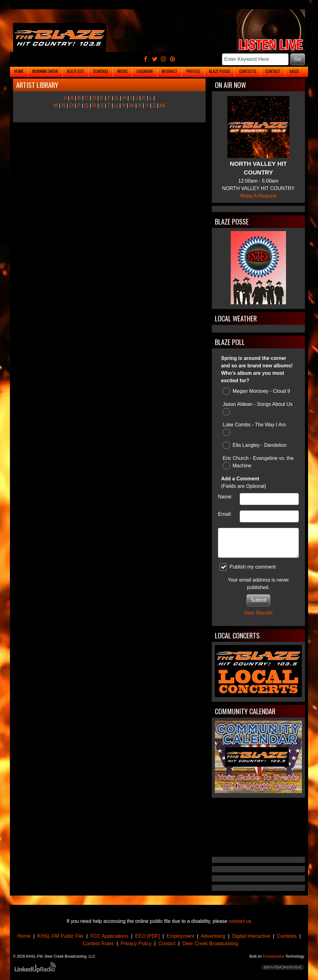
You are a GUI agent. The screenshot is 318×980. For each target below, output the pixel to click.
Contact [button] (273, 71)
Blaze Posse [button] (220, 71)
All (162, 105)
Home (24, 936)
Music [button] (123, 71)
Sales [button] (294, 71)
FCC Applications (109, 936)
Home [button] (19, 71)
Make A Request (259, 196)
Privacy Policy (136, 944)
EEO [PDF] (147, 936)
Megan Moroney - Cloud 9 (256, 391)
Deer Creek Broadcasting (210, 944)
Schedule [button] (101, 71)
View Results (258, 613)
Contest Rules (98, 944)
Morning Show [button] (45, 71)
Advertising (213, 936)
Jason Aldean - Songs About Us (258, 408)
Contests (287, 936)
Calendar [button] (145, 71)
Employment (180, 936)
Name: (225, 497)
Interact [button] (170, 71)
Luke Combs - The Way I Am (254, 429)
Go (298, 59)
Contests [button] (248, 71)
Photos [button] (193, 71)
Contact (167, 944)
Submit (258, 600)
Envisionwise (273, 956)
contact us (240, 921)
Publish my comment (248, 567)
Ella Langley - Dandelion (254, 445)
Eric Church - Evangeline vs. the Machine (258, 463)
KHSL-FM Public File (60, 936)
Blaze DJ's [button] (75, 71)
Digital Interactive (251, 936)
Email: (225, 514)
